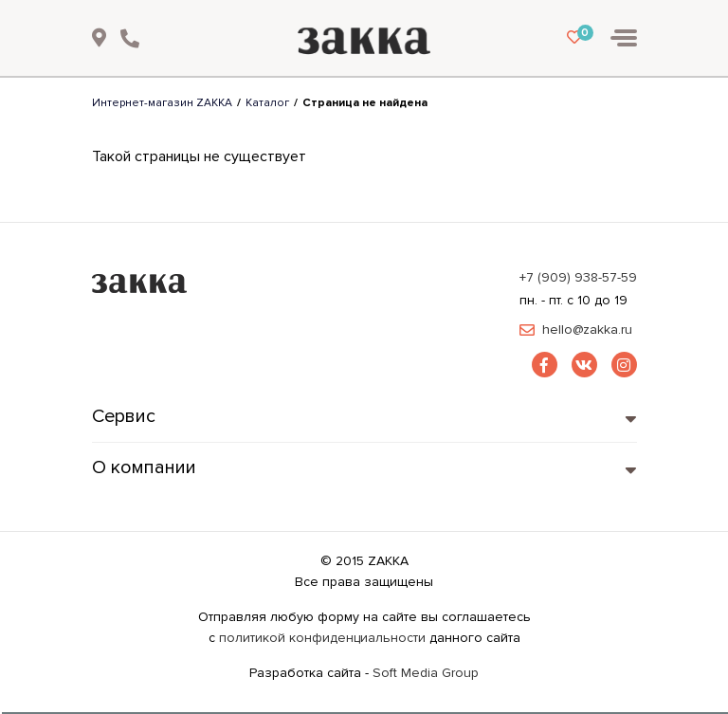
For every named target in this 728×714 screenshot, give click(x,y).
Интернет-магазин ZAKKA (162, 103)
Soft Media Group (426, 673)
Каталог (267, 103)
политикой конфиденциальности (322, 638)
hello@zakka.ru (587, 330)
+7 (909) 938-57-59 (578, 277)
